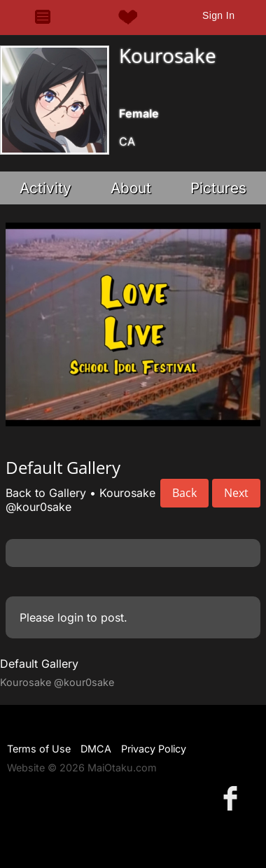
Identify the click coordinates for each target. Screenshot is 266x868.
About (131, 188)
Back (184, 493)
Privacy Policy (154, 749)
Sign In (218, 15)
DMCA (96, 749)
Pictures (218, 188)
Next (236, 493)
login (70, 617)
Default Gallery (39, 664)
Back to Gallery (46, 493)
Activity (45, 188)
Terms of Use (39, 749)
